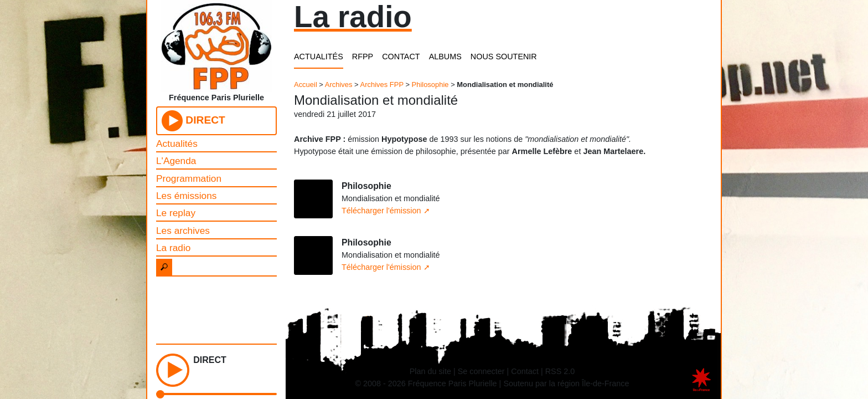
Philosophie (430, 85)
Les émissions (186, 196)
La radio (173, 248)
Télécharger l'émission (381, 211)
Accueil (306, 85)
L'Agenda (176, 161)
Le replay (176, 213)
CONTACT (401, 57)
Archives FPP (382, 85)
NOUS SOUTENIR (504, 57)
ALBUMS (445, 57)
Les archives (183, 231)
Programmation (189, 178)
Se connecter (481, 371)
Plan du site (430, 371)
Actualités (177, 144)
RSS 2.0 (560, 371)
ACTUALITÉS (319, 57)
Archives (339, 85)
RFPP (363, 57)
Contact (525, 371)
